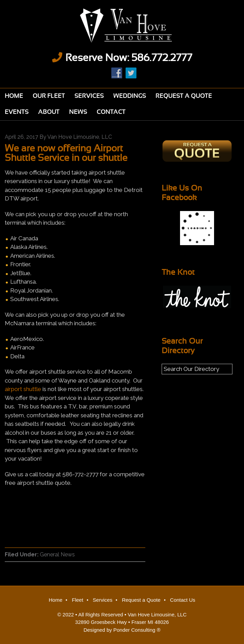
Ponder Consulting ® (137, 630)
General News (57, 555)
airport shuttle (24, 389)
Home (55, 600)
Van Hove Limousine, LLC (157, 615)
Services (103, 600)
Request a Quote (141, 600)
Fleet (77, 600)
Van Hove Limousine (122, 26)
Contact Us (183, 600)
